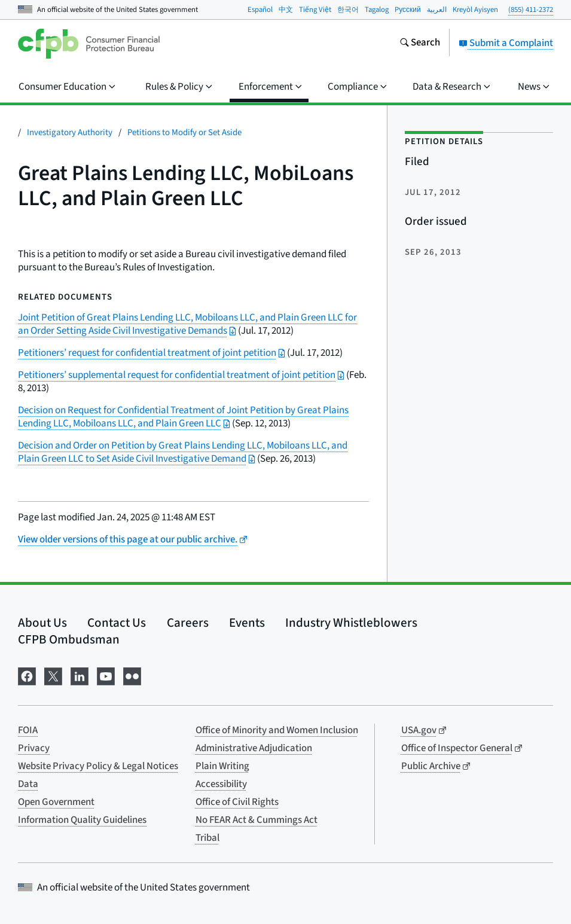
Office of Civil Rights (237, 802)
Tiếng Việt (315, 10)
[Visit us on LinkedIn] (80, 676)
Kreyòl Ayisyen (475, 10)
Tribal (207, 838)
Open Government (56, 802)
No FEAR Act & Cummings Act (257, 820)
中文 (286, 10)
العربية (437, 10)
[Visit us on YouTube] (106, 676)
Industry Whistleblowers (351, 623)
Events (247, 623)
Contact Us (117, 623)
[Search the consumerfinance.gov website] (420, 44)
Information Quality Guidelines (82, 820)
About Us (42, 623)
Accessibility (221, 784)
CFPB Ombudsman (69, 639)
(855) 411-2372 (531, 10)
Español (260, 10)
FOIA (28, 730)
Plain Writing (222, 766)
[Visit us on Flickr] (132, 676)
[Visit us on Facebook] (27, 676)
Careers (188, 623)
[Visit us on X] (53, 676)
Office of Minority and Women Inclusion (277, 730)
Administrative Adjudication (254, 748)
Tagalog (377, 10)
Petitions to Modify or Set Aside (184, 132)
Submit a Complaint (506, 43)
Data (28, 784)
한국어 (348, 10)
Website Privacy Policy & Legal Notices (98, 766)
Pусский (408, 10)
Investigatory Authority (70, 132)
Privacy (34, 748)
